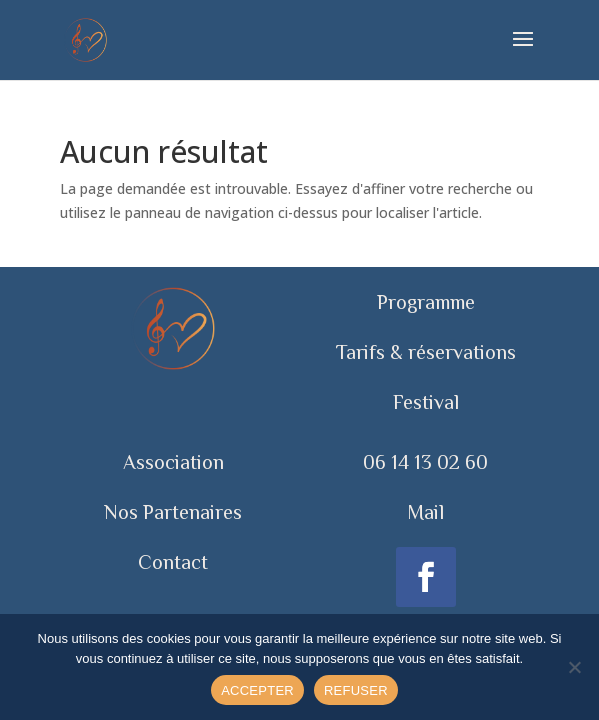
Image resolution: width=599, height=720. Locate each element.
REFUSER (356, 690)
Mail (425, 512)
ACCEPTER (257, 690)
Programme (426, 302)
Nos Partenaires (173, 512)
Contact (173, 562)
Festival (426, 402)
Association (173, 462)
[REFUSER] (574, 667)
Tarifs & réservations (426, 352)
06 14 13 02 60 (425, 462)
